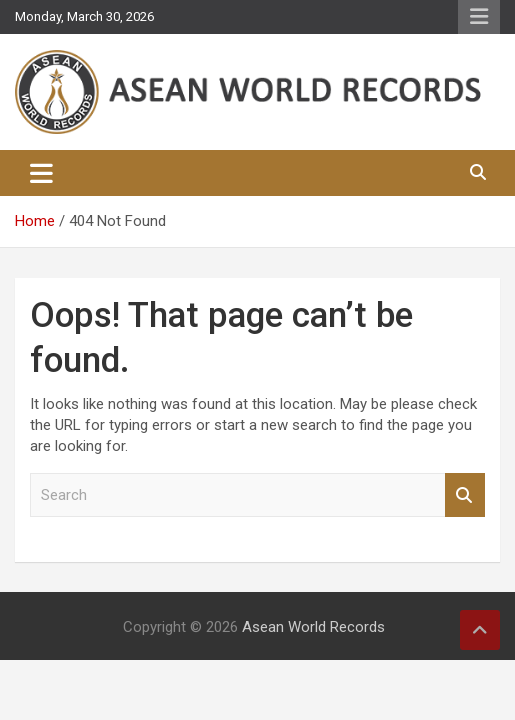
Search (465, 495)
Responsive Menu (479, 17)
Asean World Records (313, 627)
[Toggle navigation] (41, 173)
